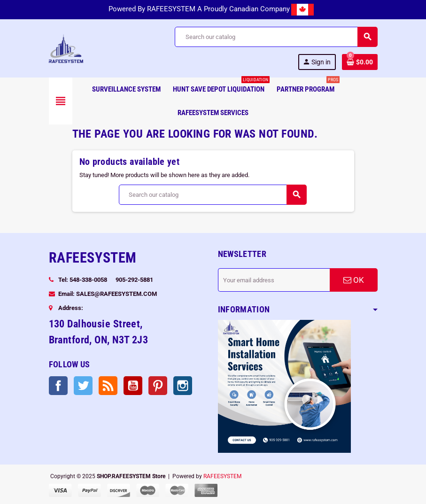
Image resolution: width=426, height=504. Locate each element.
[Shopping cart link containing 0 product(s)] (360, 62)
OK (354, 280)
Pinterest (158, 386)
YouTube (133, 386)
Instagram (183, 386)
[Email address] (274, 280)
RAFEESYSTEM (222, 476)
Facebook (58, 386)
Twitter (83, 386)
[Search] (276, 37)
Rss (108, 386)
